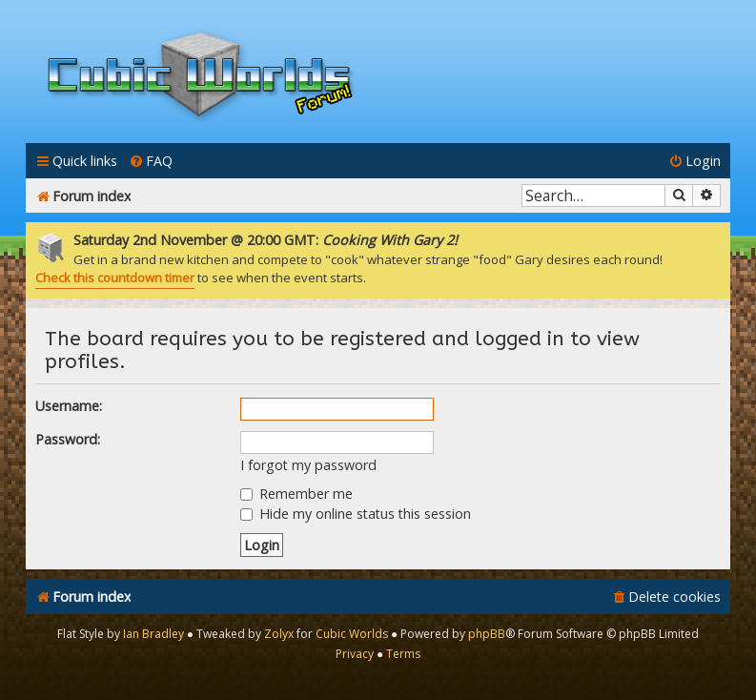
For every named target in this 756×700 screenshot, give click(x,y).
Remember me (296, 494)
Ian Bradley (153, 634)
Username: (69, 406)
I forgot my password (308, 465)
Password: (68, 439)
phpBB (487, 634)
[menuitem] (151, 161)
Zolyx (279, 634)
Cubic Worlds (352, 634)
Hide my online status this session (356, 514)
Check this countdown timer (115, 278)
